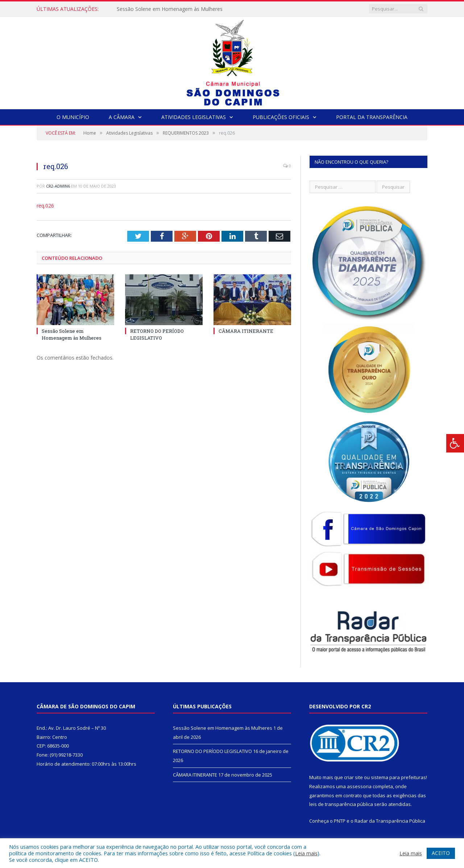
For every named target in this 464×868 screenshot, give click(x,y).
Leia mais (306, 853)
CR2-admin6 (58, 186)
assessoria (359, 786)
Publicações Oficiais (281, 117)
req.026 (45, 206)
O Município (73, 117)
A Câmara (122, 117)
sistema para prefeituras (398, 777)
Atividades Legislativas (194, 117)
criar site (353, 777)
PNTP (340, 821)
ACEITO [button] (441, 853)
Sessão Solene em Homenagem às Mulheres (170, 9)
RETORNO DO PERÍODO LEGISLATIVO (157, 334)
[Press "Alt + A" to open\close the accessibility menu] (455, 443)
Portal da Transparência (372, 117)
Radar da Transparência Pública (390, 821)
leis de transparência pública (341, 804)
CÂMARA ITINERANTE (246, 331)
